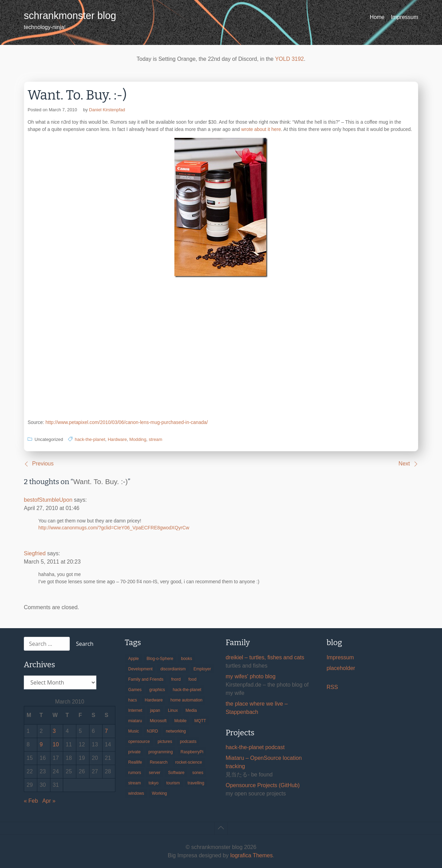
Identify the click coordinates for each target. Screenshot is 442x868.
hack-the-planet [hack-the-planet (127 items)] (187, 690)
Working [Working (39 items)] (160, 793)
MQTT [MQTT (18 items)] (200, 721)
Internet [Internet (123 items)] (135, 710)
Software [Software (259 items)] (176, 773)
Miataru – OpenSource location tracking (264, 762)
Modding (138, 439)
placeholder (341, 668)
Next (404, 464)
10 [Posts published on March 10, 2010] (56, 744)
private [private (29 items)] (134, 752)
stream (156, 439)
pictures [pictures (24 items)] (165, 742)
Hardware (117, 439)
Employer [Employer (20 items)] (202, 669)
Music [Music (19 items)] (133, 731)
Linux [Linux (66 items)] (173, 710)
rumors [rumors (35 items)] (134, 773)
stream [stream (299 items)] (134, 783)
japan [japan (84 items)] (155, 710)
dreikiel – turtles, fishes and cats (265, 657)
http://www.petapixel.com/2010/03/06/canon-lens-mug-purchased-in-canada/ (127, 422)
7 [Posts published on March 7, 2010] (107, 731)
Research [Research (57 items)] (159, 762)
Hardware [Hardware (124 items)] (154, 700)
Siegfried (35, 553)
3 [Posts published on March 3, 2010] (54, 731)
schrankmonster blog (70, 16)
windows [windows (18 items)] (136, 793)
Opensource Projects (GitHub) (262, 785)
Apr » (49, 801)
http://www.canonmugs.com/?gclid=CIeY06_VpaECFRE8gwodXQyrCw (114, 528)
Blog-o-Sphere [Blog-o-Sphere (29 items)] (160, 659)
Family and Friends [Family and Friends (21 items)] (146, 679)
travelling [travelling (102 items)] (196, 783)
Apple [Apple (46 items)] (133, 659)
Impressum (405, 17)
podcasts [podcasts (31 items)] (188, 742)
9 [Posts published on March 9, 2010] (41, 744)
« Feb (31, 801)
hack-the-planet (90, 439)
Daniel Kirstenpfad (107, 110)
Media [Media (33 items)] (191, 710)
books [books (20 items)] (186, 659)
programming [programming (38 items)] (161, 752)
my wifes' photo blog (250, 676)
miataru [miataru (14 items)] (135, 721)
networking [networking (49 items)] (176, 731)
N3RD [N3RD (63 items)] (152, 731)
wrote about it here (261, 129)
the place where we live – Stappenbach (257, 708)
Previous (43, 464)
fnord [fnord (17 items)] (176, 679)
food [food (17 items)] (193, 679)
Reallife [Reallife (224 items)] (135, 762)
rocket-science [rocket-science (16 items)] (189, 762)
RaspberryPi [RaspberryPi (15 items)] (192, 752)
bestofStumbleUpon (48, 500)
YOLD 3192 (289, 59)
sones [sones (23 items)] (198, 773)
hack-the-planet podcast (255, 747)
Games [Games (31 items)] (135, 690)
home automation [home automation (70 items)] (187, 700)
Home (377, 17)
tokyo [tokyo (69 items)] (153, 783)
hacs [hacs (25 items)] (132, 700)
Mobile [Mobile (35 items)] (180, 721)
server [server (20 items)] (155, 773)
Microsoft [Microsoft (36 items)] (158, 721)
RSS (332, 687)
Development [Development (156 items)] (140, 669)
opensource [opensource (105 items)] (139, 742)
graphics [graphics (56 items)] (157, 690)
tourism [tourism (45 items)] (173, 783)
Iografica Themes (251, 855)
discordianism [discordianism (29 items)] (173, 669)
